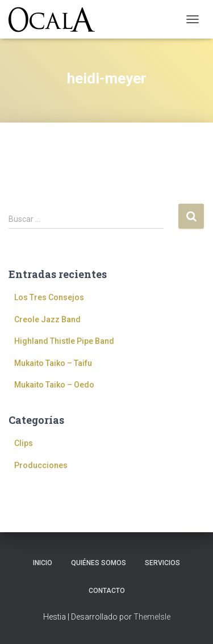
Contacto (107, 591)
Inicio (43, 563)
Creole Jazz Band (47, 319)
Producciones (41, 465)
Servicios (162, 563)
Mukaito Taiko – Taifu (53, 363)
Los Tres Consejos (49, 297)
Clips (24, 443)
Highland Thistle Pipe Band (64, 341)
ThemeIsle (152, 617)
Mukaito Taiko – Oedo (54, 385)
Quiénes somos (99, 563)
